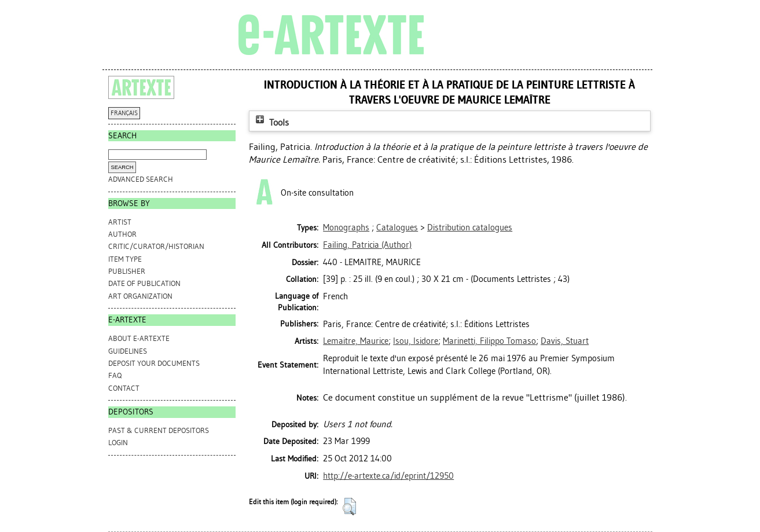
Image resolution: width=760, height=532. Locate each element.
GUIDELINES (128, 351)
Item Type (125, 259)
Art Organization (140, 296)
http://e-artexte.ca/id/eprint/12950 (388, 476)
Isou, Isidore (416, 341)
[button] (349, 507)
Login (118, 443)
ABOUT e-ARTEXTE (139, 338)
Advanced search (141, 179)
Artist (120, 222)
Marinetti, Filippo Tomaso (489, 341)
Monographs (346, 228)
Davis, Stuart (565, 341)
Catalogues (397, 228)
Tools (271, 122)
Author (122, 234)
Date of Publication (144, 283)
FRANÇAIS (124, 113)
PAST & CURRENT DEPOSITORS (159, 430)
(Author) (367, 245)
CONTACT (124, 388)
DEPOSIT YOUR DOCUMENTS (154, 363)
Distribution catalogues (470, 228)
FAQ (115, 375)
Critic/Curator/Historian (156, 246)
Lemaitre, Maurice (356, 341)
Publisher (127, 271)
